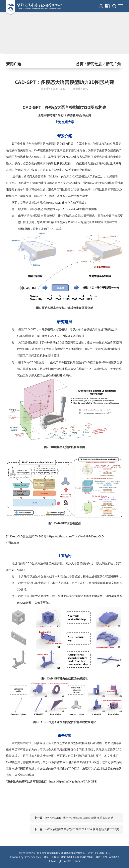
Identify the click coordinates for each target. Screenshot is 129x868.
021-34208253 (111, 857)
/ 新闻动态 (93, 64)
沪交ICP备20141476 (99, 853)
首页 (80, 64)
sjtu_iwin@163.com (69, 861)
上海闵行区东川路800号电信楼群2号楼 (72, 857)
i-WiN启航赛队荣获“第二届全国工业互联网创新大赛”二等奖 (82, 829)
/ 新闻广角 (112, 64)
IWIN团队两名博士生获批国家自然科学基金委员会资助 (79, 818)
